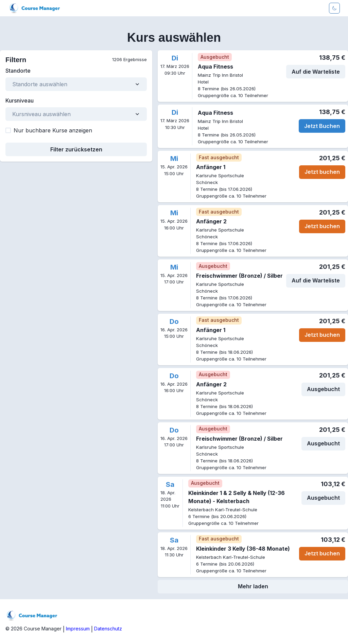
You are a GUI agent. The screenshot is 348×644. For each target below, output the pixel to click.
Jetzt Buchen (322, 126)
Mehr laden (253, 586)
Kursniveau (20, 100)
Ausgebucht (323, 389)
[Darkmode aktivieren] (334, 8)
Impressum (78, 629)
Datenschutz (108, 629)
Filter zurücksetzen (76, 149)
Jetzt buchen (322, 172)
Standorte (18, 71)
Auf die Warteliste (316, 72)
